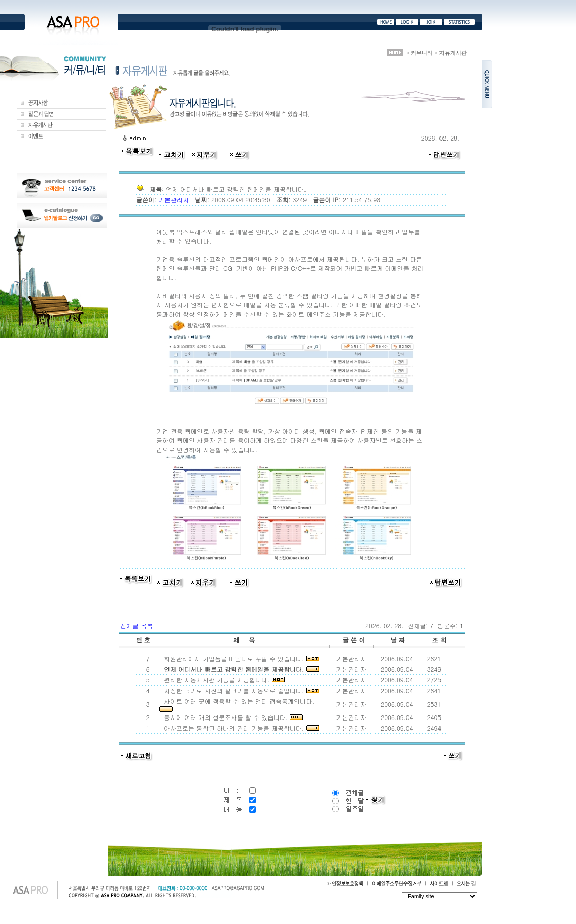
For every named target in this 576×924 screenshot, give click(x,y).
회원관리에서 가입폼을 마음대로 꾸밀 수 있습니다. (240, 658)
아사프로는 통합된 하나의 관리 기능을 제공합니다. (240, 728)
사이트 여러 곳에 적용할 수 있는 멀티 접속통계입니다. (238, 704)
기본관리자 (175, 200)
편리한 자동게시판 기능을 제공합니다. (222, 680)
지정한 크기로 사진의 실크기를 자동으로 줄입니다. (240, 690)
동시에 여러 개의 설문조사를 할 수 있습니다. (231, 717)
